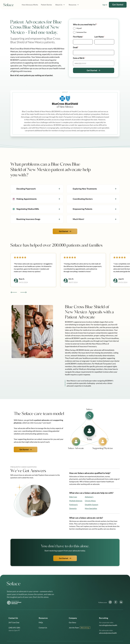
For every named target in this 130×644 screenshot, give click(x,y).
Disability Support (92, 505)
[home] (9, 5)
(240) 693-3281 (14, 628)
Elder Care (73, 497)
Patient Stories (46, 5)
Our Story (72, 622)
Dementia (73, 508)
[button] (60, 5)
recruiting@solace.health (108, 625)
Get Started (118, 5)
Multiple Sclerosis (76, 501)
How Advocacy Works (30, 5)
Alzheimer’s (89, 497)
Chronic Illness (90, 501)
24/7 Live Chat (14, 622)
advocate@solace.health (108, 633)
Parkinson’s (73, 505)
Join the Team (74, 628)
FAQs (41, 622)
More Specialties (91, 508)
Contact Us (43, 628)
